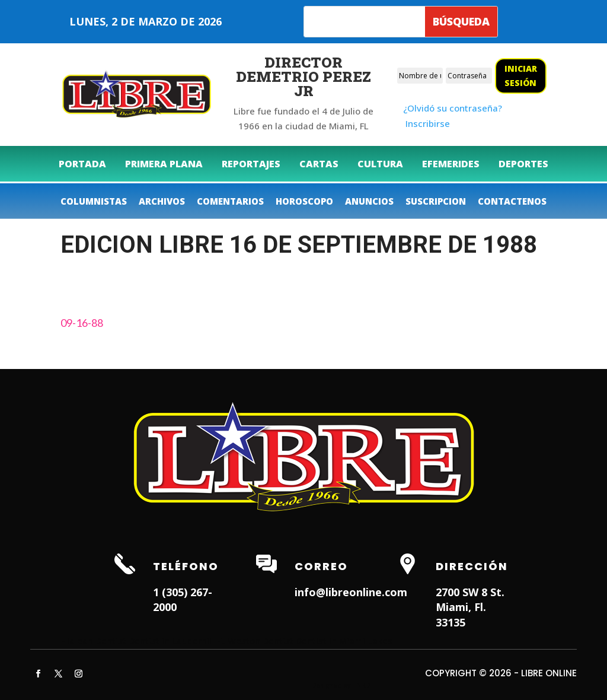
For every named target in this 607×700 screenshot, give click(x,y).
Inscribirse (428, 123)
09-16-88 (82, 323)
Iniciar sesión (521, 76)
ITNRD (361, 685)
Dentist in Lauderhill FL (177, 641)
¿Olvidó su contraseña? (453, 108)
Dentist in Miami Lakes (344, 641)
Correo (321, 566)
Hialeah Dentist (93, 641)
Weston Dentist (261, 641)
